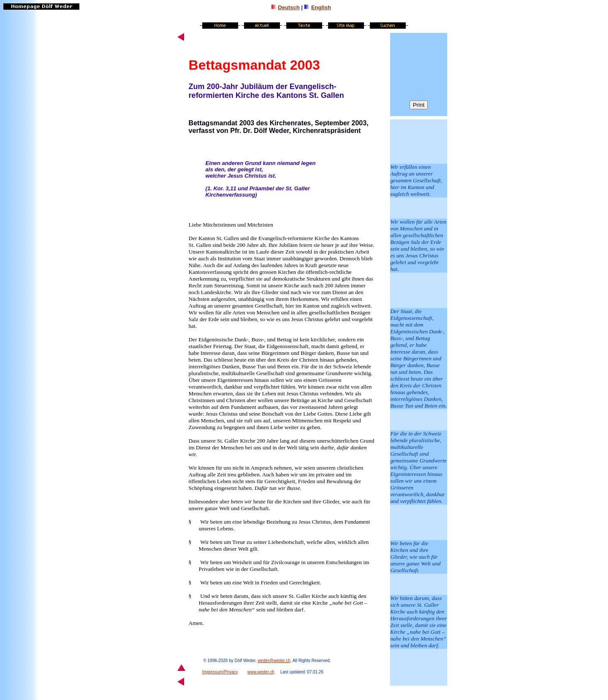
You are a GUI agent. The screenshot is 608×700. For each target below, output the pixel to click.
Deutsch (289, 7)
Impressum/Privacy (220, 672)
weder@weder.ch (274, 661)
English (321, 7)
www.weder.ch (261, 672)
